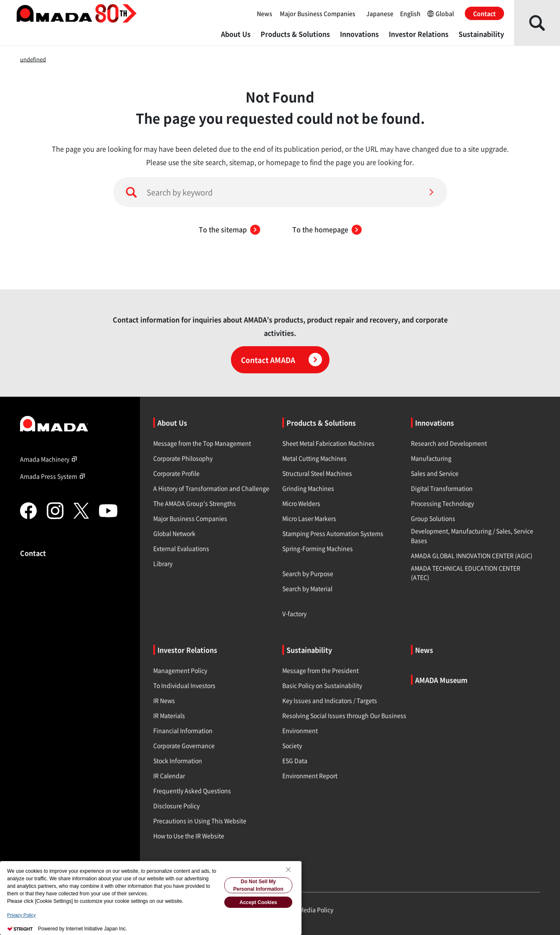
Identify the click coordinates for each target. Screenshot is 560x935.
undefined (33, 59)
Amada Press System (54, 476)
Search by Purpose (308, 573)
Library (163, 563)
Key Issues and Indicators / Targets (330, 700)
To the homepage (327, 229)
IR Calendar (169, 775)
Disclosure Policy (176, 806)
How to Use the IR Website (189, 836)
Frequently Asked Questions (192, 791)
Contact (484, 13)
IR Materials (169, 715)
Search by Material (307, 588)
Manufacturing (431, 458)
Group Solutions (433, 518)
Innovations (359, 34)
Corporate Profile (176, 473)
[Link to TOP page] (73, 423)
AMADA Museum (441, 680)
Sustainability (481, 34)
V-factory (294, 613)
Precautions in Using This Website (200, 821)
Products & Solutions (295, 34)
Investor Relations (419, 34)
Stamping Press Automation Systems (333, 533)
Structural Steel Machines (317, 473)
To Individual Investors (184, 685)
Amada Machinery (50, 459)
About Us (236, 34)
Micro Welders (301, 503)
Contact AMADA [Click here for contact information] (281, 360)
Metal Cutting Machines (314, 458)
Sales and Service (435, 473)
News (265, 13)
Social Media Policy (307, 910)
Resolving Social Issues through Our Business (344, 715)
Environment (300, 730)
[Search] (431, 192)
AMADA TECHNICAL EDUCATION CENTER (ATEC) (466, 573)
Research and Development (449, 443)
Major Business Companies (318, 13)
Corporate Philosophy (183, 458)
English (410, 13)
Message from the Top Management (202, 443)
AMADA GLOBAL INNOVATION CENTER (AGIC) (472, 555)
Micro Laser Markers (309, 518)
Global (441, 13)
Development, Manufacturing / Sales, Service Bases (472, 535)
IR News (164, 700)
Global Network (174, 533)
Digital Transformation (442, 488)
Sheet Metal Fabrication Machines (328, 443)
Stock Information (178, 760)
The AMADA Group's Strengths (195, 503)
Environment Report (310, 775)
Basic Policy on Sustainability (322, 685)
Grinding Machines (308, 488)
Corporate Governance (184, 745)
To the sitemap (229, 229)
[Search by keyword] (280, 192)
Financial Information (183, 730)
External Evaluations (181, 548)
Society (292, 745)
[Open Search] (537, 23)
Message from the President (321, 670)
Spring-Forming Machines (318, 548)
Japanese (380, 13)
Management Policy (180, 670)
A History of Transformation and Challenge (211, 488)
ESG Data (295, 760)
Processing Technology (442, 503)
